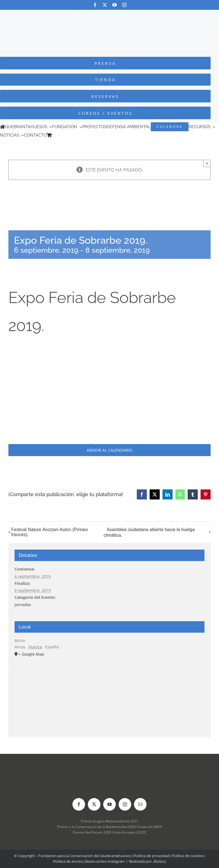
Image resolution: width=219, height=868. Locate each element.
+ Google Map (31, 654)
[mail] (140, 804)
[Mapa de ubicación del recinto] (110, 688)
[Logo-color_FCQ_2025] (110, 15)
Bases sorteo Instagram (105, 861)
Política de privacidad (151, 856)
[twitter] (105, 5)
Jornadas (23, 605)
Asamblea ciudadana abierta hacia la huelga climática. (149, 532)
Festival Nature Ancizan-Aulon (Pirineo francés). (50, 532)
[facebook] (95, 5)
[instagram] (124, 5)
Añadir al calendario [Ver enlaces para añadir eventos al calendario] (109, 450)
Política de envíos (68, 861)
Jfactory (159, 861)
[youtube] (115, 5)
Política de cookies (188, 856)
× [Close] (207, 163)
